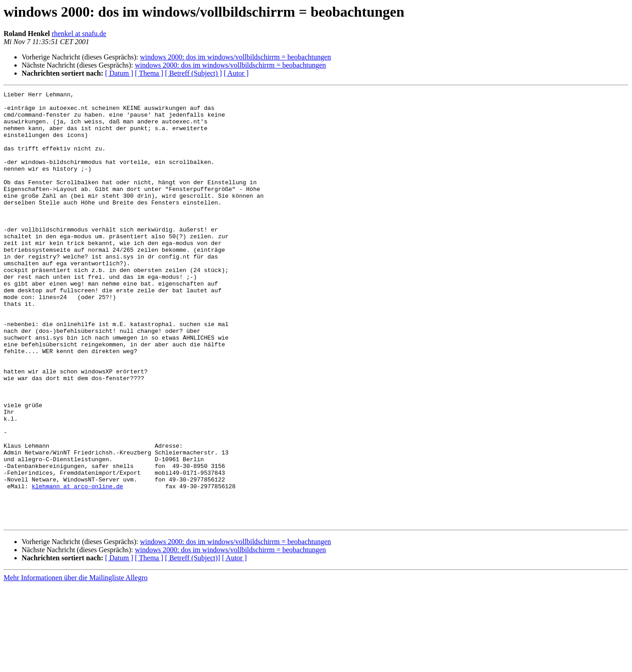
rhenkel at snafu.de (79, 34)
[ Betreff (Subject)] (192, 644)
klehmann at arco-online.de (77, 566)
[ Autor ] (236, 73)
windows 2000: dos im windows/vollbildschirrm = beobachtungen (236, 57)
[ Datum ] (119, 73)
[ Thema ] (149, 73)
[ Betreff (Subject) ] (193, 73)
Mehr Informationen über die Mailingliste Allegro (75, 664)
